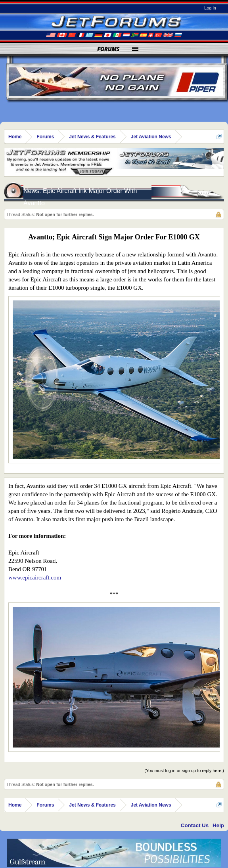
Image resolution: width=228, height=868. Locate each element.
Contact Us (195, 825)
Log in (210, 8)
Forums (109, 49)
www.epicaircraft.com (35, 577)
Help (218, 825)
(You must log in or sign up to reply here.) (184, 770)
